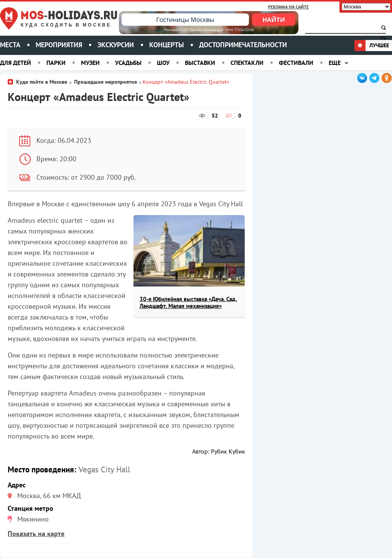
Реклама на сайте (288, 7)
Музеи (90, 63)
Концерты (166, 45)
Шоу (163, 63)
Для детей (16, 63)
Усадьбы (128, 63)
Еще (335, 63)
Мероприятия (59, 45)
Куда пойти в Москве (42, 82)
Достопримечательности (243, 45)
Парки (56, 63)
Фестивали (296, 63)
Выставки (200, 63)
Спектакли (247, 63)
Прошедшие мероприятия (105, 82)
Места (10, 45)
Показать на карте (36, 534)
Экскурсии (116, 45)
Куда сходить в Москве (66, 25)
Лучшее (372, 45)
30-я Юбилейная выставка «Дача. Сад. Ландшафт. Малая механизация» (188, 302)
